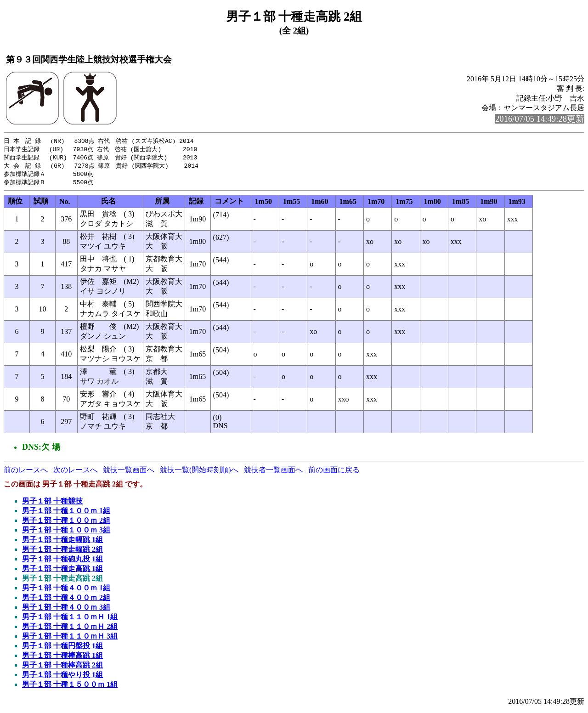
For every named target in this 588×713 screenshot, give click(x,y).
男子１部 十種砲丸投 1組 (62, 562)
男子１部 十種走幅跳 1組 (62, 542)
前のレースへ (26, 473)
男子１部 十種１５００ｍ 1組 (70, 687)
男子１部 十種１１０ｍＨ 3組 (70, 639)
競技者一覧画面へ (273, 473)
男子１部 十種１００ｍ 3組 (66, 533)
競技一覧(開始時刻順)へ (199, 473)
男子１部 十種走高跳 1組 (62, 571)
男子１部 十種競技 (52, 504)
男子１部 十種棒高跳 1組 (62, 658)
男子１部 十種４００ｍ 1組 (66, 591)
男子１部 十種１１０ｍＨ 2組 (70, 629)
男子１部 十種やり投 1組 (62, 677)
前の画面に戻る (334, 473)
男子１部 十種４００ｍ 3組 (66, 610)
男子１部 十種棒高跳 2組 (62, 668)
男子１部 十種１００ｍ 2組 (66, 523)
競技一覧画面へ (129, 473)
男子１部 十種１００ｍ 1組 (66, 513)
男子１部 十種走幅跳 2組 (62, 552)
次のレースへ (75, 473)
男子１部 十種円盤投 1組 (62, 648)
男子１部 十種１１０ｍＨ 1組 (70, 620)
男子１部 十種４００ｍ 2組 (66, 600)
